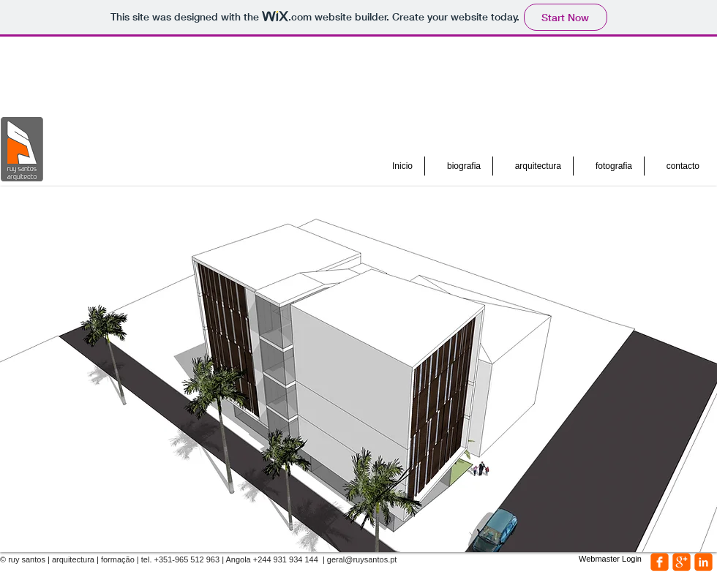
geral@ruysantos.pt (362, 559)
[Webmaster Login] (610, 559)
